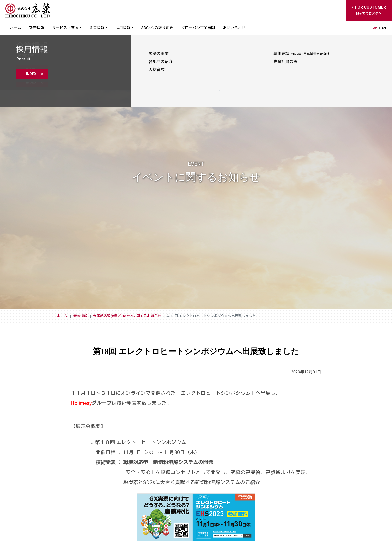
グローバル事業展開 (198, 28)
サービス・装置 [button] (65, 28)
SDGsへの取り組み (157, 28)
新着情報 (37, 28)
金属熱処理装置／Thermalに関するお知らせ (127, 316)
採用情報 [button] (123, 28)
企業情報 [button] (97, 28)
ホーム (16, 28)
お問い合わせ (234, 28)
